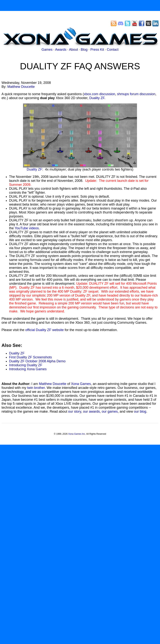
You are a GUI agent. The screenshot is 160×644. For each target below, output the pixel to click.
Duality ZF (97, 98)
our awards (91, 411)
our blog (140, 411)
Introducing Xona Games (28, 369)
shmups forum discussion (136, 94)
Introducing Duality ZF (26, 365)
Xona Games (81, 384)
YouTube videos (27, 228)
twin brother (36, 388)
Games (47, 50)
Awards (61, 50)
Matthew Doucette (21, 87)
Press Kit (97, 50)
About (73, 50)
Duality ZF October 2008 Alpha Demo (37, 361)
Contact (113, 50)
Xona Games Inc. (77, 434)
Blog (84, 50)
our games (110, 411)
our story (75, 411)
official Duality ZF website (45, 330)
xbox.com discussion (99, 94)
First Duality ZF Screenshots (30, 357)
